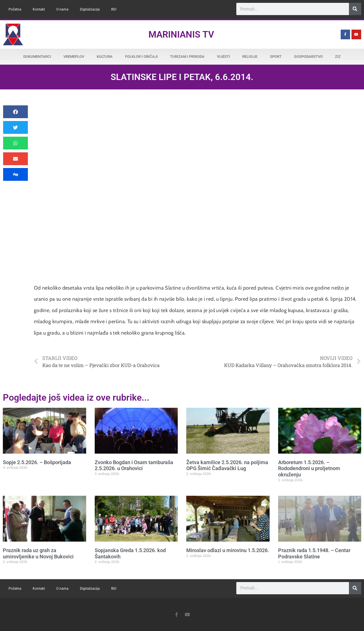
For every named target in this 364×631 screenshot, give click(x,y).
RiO (114, 9)
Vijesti (224, 57)
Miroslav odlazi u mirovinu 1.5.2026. (228, 550)
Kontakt (39, 9)
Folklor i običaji (141, 57)
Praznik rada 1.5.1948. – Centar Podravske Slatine (314, 553)
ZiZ (338, 57)
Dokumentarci (37, 57)
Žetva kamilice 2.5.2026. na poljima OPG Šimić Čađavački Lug (227, 465)
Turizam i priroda (187, 57)
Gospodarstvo (308, 57)
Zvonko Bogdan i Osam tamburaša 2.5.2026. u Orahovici (134, 465)
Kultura (105, 57)
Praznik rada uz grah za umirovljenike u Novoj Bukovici (38, 553)
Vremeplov (74, 57)
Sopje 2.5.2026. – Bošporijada (37, 462)
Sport (276, 57)
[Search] (355, 9)
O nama (62, 9)
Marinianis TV (181, 34)
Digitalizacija (90, 9)
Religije (250, 57)
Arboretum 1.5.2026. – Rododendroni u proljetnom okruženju (309, 468)
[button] (15, 112)
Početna (15, 9)
